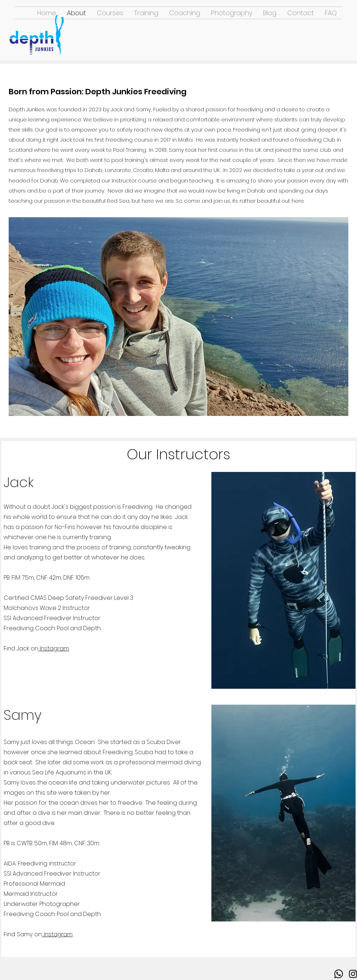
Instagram (54, 648)
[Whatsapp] (339, 974)
